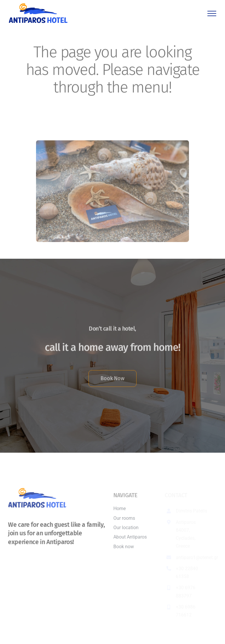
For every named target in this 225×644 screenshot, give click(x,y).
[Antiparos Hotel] (112, 141)
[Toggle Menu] (212, 13)
